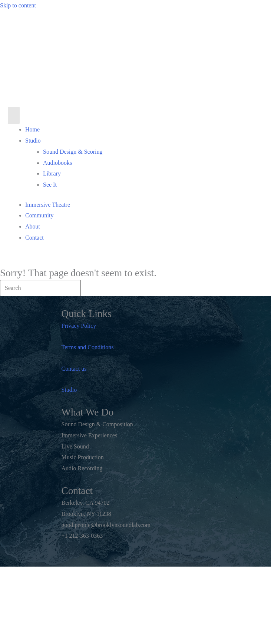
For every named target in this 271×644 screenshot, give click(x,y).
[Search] (40, 288)
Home (32, 129)
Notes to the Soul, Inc (124, 621)
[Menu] (14, 116)
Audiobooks (57, 163)
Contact (34, 238)
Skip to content (18, 5)
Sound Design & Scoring (73, 152)
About (33, 226)
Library (52, 173)
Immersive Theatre (48, 205)
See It (50, 185)
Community (39, 215)
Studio (33, 141)
